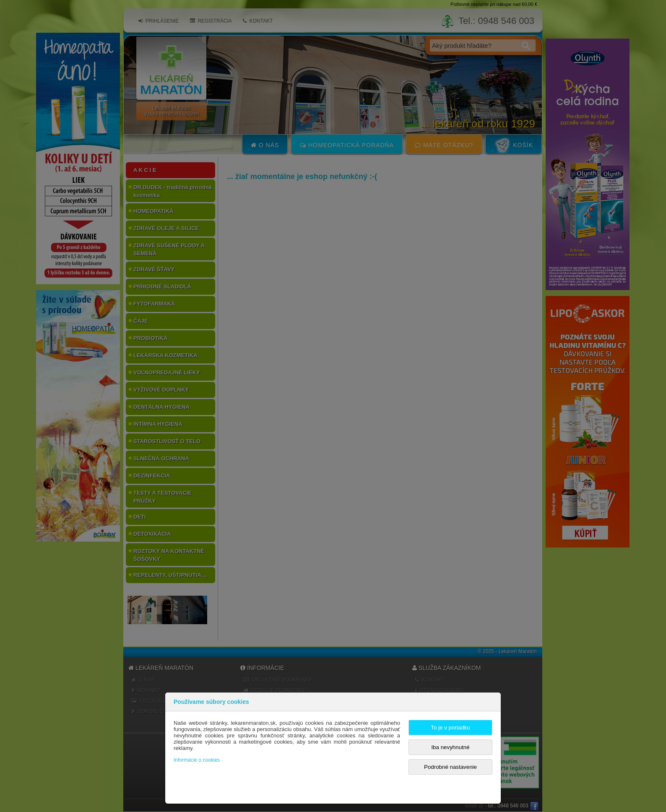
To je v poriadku (450, 728)
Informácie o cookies (197, 760)
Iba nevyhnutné (450, 747)
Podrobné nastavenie (450, 767)
